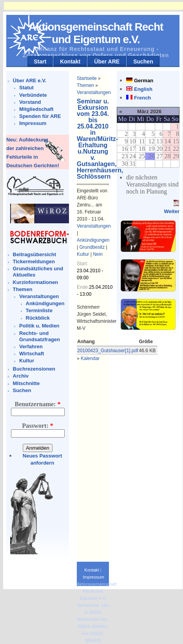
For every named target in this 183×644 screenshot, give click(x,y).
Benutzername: (38, 404)
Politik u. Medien (39, 326)
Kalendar (90, 358)
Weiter (172, 211)
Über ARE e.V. (30, 80)
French (142, 98)
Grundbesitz (92, 247)
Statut (26, 88)
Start (40, 62)
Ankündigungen (45, 303)
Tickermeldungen (34, 261)
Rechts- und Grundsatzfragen (40, 336)
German (144, 80)
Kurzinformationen (36, 282)
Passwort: (38, 426)
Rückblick (38, 318)
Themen (23, 289)
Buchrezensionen (34, 369)
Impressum (33, 123)
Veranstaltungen (39, 296)
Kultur (27, 361)
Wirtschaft (32, 354)
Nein (98, 254)
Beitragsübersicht (35, 254)
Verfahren (31, 346)
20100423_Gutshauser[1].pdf (108, 351)
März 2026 (149, 111)
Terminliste (39, 310)
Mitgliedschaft (36, 109)
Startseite (87, 78)
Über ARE (107, 62)
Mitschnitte (26, 383)
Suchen (143, 62)
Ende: (83, 287)
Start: (82, 264)
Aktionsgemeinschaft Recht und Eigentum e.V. (96, 33)
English (143, 89)
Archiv (21, 376)
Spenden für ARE (40, 116)
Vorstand (30, 102)
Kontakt (70, 62)
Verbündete (33, 95)
